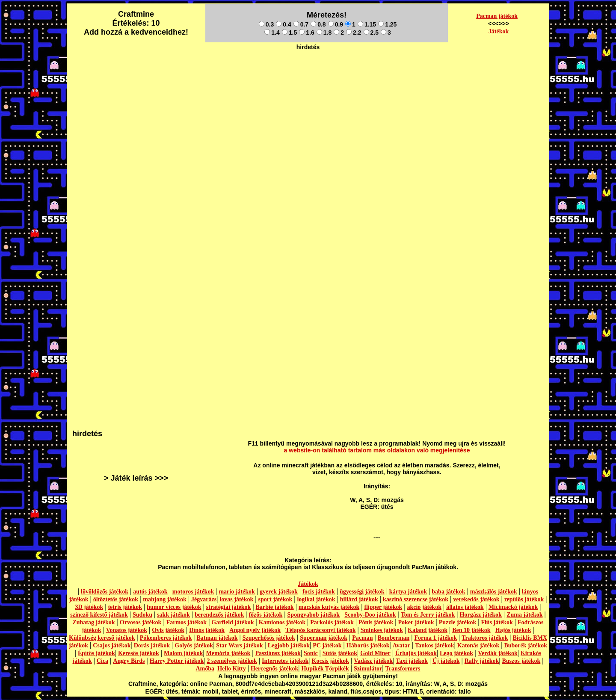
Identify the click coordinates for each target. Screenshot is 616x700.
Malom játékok (183, 653)
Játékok (499, 31)
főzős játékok (265, 615)
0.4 (283, 24)
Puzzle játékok (458, 622)
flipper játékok (383, 607)
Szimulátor (368, 669)
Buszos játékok (521, 661)
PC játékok (327, 645)
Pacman (362, 638)
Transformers (403, 669)
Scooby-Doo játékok (370, 615)
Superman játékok (324, 638)
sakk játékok (173, 615)
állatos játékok (465, 607)
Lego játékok (456, 653)
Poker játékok (416, 622)
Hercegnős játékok (274, 669)
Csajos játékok (112, 645)
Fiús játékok (497, 622)
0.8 (318, 24)
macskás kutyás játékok (329, 607)
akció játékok (424, 607)
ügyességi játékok (362, 592)
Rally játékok (482, 661)
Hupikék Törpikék (325, 669)
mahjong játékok (165, 599)
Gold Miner (375, 653)
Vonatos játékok (127, 630)
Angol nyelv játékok (255, 630)
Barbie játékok (275, 607)
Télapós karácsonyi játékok (320, 630)
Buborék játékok (526, 645)
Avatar (401, 645)
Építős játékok (96, 653)
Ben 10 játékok (471, 630)
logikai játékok (316, 599)
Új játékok (446, 661)
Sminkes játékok (382, 630)
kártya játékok (408, 592)
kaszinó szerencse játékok (416, 599)
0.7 (301, 24)
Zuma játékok (524, 615)
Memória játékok (228, 653)
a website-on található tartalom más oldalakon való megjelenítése (377, 450)
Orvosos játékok (141, 622)
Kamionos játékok (282, 622)
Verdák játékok (498, 653)
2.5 (371, 32)
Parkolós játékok (332, 622)
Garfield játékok (232, 622)
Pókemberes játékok (166, 638)
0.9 (336, 24)
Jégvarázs (204, 599)
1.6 (307, 32)
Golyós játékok (194, 645)
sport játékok (275, 599)
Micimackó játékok (513, 607)
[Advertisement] (308, 73)
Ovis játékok (168, 630)
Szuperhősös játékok (269, 638)
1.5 (289, 32)
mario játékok (237, 592)
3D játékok (89, 607)
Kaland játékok (428, 630)
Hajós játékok (513, 630)
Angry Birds (129, 661)
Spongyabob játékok (314, 615)
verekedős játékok (476, 599)
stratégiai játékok (229, 607)
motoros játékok (193, 592)
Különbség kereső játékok (102, 638)
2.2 (354, 32)
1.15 (367, 24)
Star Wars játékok (239, 645)
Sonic (311, 653)
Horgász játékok (481, 615)
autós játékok (150, 592)
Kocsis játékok (331, 661)
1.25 (387, 24)
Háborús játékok (368, 645)
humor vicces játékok (174, 607)
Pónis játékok (376, 622)
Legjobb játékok (289, 645)
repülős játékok (524, 599)
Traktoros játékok (485, 638)
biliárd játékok (359, 599)
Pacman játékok (497, 16)
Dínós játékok (207, 630)
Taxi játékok (412, 661)
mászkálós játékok (494, 592)
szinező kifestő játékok (99, 615)
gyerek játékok (279, 592)
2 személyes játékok (232, 661)
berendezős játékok (219, 615)
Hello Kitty (232, 669)
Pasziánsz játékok (278, 653)
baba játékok (448, 592)
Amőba (205, 669)
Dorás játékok (152, 645)
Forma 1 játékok (436, 638)
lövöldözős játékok (105, 592)
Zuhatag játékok (93, 622)
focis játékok (319, 592)
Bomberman (394, 638)
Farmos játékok (187, 622)
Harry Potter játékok (177, 661)
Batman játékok (217, 638)
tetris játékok (125, 607)
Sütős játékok (340, 653)
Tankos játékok (435, 645)
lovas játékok (236, 599)
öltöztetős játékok (116, 599)
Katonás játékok (478, 645)
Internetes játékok (285, 661)
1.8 (324, 32)
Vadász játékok (373, 661)
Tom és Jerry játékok (428, 615)
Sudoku (142, 615)
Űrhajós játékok (416, 653)
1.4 (272, 32)
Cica (102, 661)
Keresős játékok (139, 653)
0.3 (266, 24)
